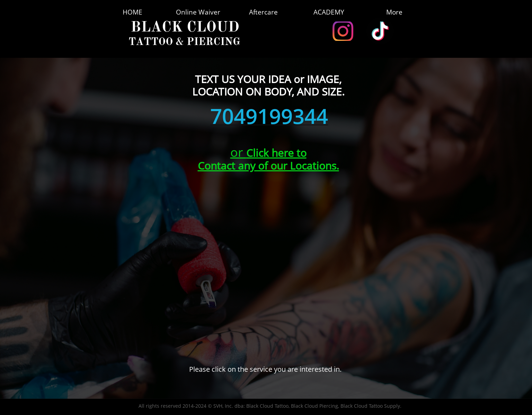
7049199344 (269, 116)
